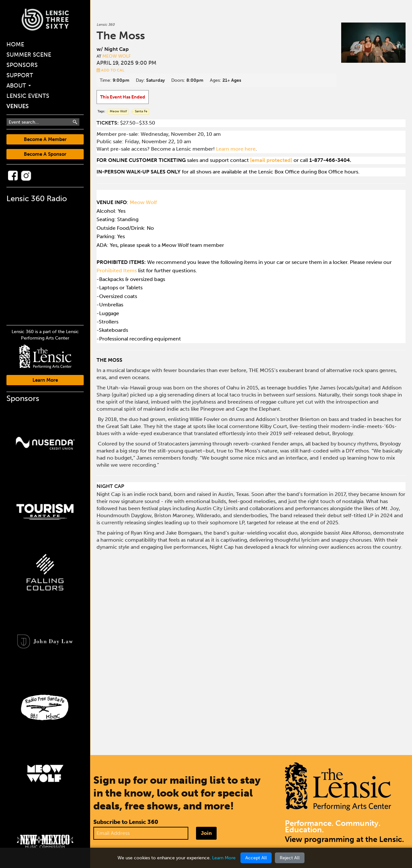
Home (15, 44)
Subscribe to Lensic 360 (126, 822)
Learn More (45, 380)
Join (206, 833)
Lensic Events (28, 96)
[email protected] (271, 160)
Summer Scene (29, 55)
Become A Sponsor (45, 154)
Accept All (256, 858)
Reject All (290, 858)
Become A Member (45, 139)
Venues (18, 106)
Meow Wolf (117, 56)
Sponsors (22, 65)
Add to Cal (110, 70)
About (19, 86)
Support (20, 75)
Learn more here (236, 149)
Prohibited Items (117, 271)
